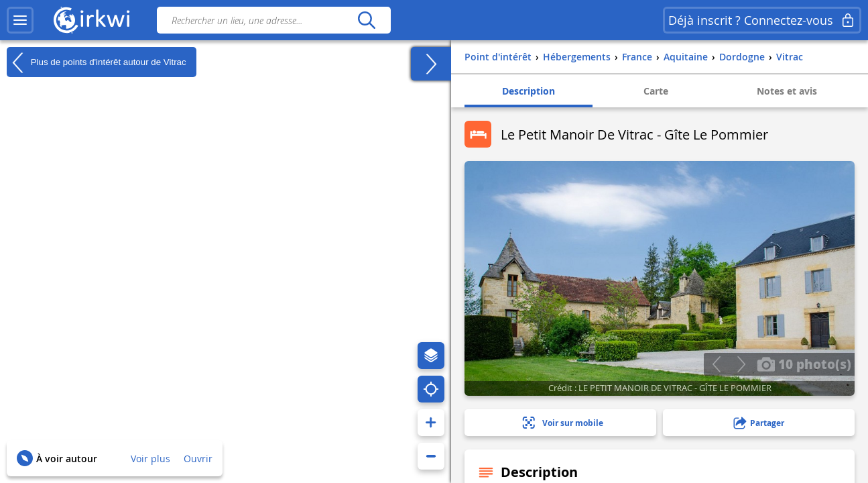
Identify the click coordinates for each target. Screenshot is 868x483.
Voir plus (150, 459)
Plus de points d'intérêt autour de (97, 62)
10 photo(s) (804, 364)
